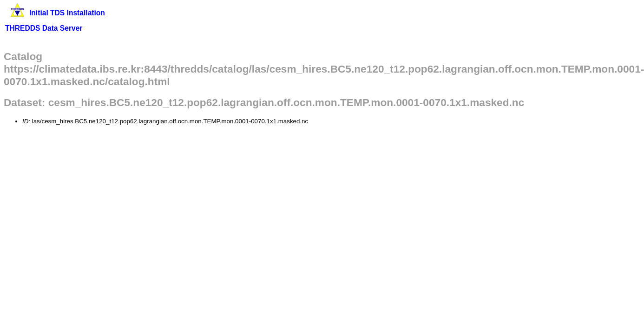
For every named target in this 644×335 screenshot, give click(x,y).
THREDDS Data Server (44, 28)
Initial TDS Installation (67, 13)
